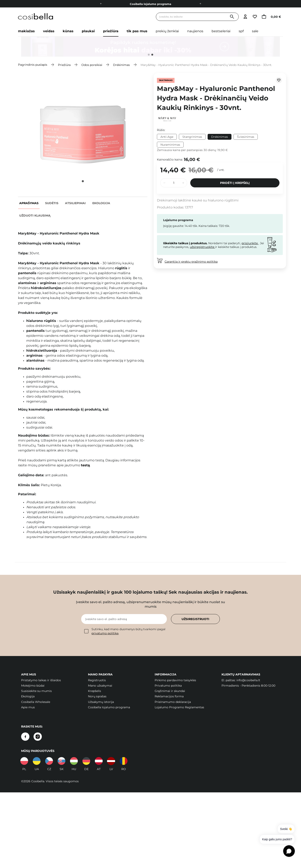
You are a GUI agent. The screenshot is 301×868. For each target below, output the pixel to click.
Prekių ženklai (167, 31)
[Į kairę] (101, 4)
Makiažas (26, 31)
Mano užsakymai (100, 686)
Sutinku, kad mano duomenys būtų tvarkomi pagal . (125, 631)
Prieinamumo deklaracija (173, 702)
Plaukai (88, 31)
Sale (255, 31)
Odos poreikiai (92, 65)
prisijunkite (250, 243)
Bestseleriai (221, 31)
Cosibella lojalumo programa (150, 4)
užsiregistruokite (202, 247)
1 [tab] (149, 55)
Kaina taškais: (208, 226)
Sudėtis (52, 203)
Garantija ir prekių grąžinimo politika (191, 262)
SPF (241, 31)
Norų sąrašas (97, 696)
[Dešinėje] (200, 4)
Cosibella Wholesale (36, 702)
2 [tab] (152, 55)
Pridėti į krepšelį (235, 183)
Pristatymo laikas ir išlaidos (41, 680)
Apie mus (28, 707)
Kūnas (68, 31)
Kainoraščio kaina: (170, 160)
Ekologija (101, 203)
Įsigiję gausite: (173, 226)
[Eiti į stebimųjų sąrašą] (255, 17)
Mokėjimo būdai (33, 686)
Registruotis (97, 680)
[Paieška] (232, 17)
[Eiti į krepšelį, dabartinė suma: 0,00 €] (272, 17)
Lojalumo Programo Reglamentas (179, 707)
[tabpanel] (150, 47)
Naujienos (195, 31)
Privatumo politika (168, 686)
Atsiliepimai (75, 203)
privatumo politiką (105, 633)
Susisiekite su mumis (36, 691)
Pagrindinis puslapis (33, 65)
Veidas (49, 31)
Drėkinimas (121, 65)
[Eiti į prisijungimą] (245, 17)
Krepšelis (95, 691)
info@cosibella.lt (248, 680)
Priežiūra (111, 31)
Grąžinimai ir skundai (170, 691)
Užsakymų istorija (101, 702)
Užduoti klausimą (35, 216)
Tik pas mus (137, 31)
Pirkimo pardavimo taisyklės (175, 680)
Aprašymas (29, 203)
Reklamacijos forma (169, 696)
